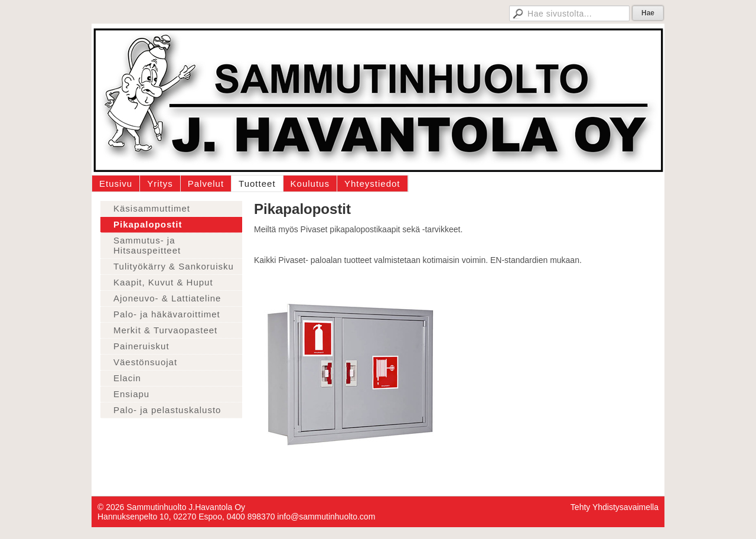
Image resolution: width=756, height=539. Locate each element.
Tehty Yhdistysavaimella (615, 507)
